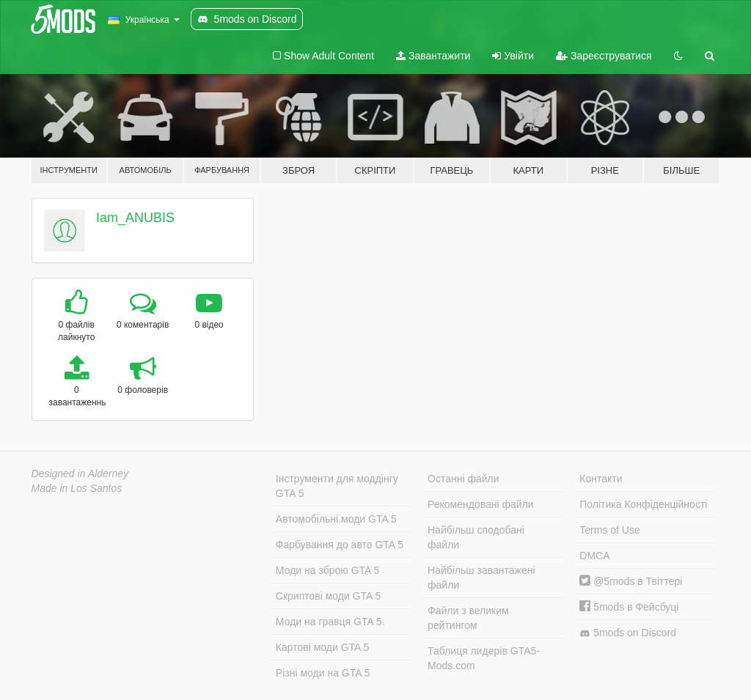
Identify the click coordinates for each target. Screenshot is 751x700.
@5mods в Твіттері (631, 581)
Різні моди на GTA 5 (323, 673)
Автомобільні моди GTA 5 (336, 519)
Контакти (601, 479)
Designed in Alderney (80, 474)
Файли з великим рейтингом (468, 618)
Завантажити (433, 56)
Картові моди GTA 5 (323, 647)
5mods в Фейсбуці (629, 607)
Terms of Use (609, 530)
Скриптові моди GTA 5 (329, 596)
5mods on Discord (628, 633)
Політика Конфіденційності (643, 504)
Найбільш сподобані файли (476, 537)
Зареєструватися (604, 56)
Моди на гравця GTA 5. (330, 622)
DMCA (594, 556)
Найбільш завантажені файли (481, 578)
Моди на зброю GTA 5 (327, 570)
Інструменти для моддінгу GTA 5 (337, 486)
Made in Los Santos (77, 488)
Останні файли (464, 479)
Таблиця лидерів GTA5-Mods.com (484, 658)
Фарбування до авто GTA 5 (340, 545)
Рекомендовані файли (481, 504)
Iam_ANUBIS (135, 218)
